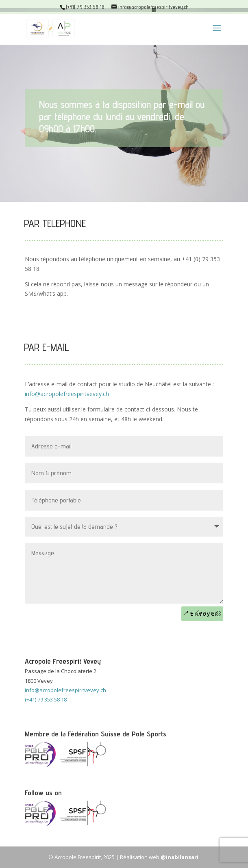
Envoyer (204, 614)
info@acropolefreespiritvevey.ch (67, 394)
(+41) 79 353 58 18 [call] (46, 699)
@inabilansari (179, 857)
